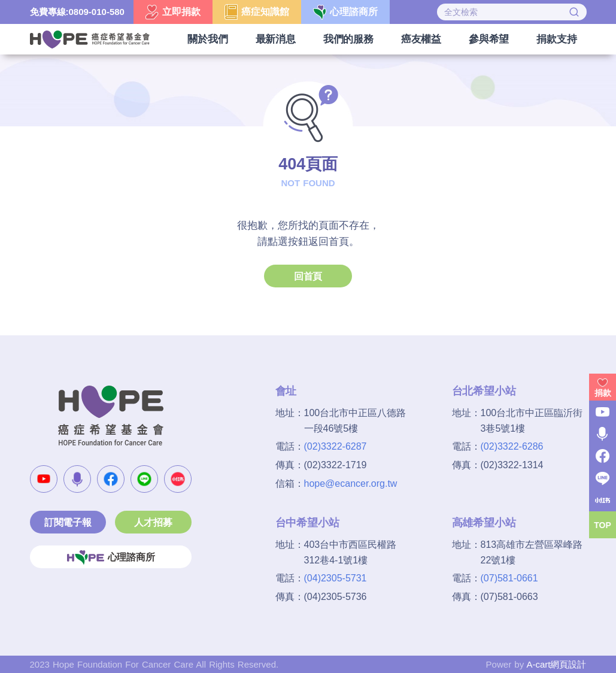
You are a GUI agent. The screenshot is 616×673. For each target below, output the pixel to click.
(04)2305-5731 (336, 578)
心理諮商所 (111, 557)
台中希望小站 (307, 523)
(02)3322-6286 (512, 446)
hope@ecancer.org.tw (351, 483)
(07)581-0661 (509, 578)
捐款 (603, 393)
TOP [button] (603, 525)
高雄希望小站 (484, 523)
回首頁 (308, 276)
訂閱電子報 (68, 522)
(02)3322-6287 (336, 446)
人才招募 (153, 522)
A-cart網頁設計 (556, 664)
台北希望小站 (484, 391)
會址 (286, 391)
